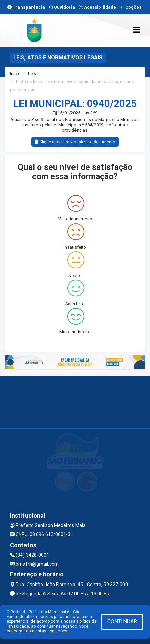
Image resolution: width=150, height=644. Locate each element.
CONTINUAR (122, 622)
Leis (32, 73)
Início (15, 73)
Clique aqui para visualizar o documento (75, 142)
